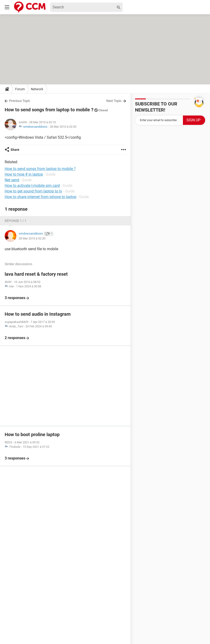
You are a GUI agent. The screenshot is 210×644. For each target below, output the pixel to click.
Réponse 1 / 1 (16, 221)
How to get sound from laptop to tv (33, 191)
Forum (20, 89)
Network (37, 89)
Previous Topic (20, 101)
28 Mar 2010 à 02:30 (63, 127)
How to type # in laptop (24, 174)
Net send (12, 180)
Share (15, 150)
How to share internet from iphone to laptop (41, 197)
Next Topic (114, 101)
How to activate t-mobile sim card (32, 186)
